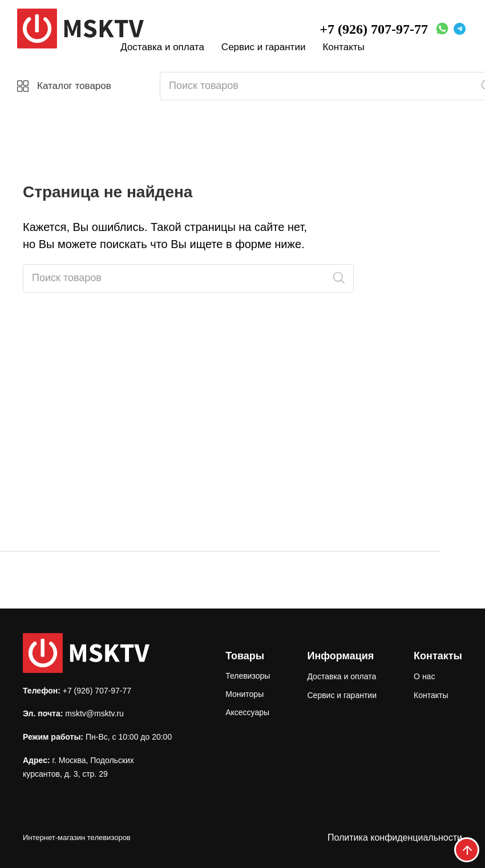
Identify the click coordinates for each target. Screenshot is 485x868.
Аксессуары (247, 712)
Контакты (343, 47)
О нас (424, 676)
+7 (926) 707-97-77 (374, 29)
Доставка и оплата (162, 47)
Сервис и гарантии (264, 47)
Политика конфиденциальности (395, 837)
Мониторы (244, 694)
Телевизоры (248, 676)
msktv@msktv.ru (94, 713)
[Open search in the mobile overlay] (188, 278)
